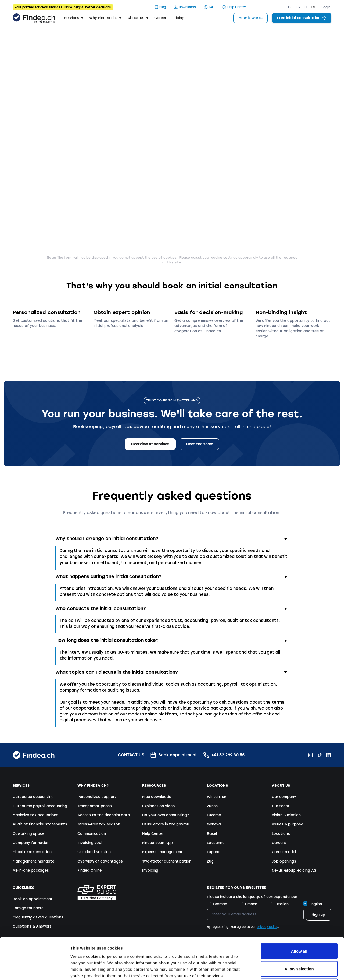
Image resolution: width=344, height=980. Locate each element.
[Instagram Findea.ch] (310, 755)
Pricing (178, 18)
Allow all (299, 909)
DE (290, 7)
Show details (282, 969)
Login (326, 7)
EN (313, 7)
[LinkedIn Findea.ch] (328, 755)
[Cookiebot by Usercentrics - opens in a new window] (35, 970)
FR (298, 7)
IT (306, 7)
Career (160, 18)
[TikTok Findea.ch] (320, 755)
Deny (299, 945)
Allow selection (299, 927)
